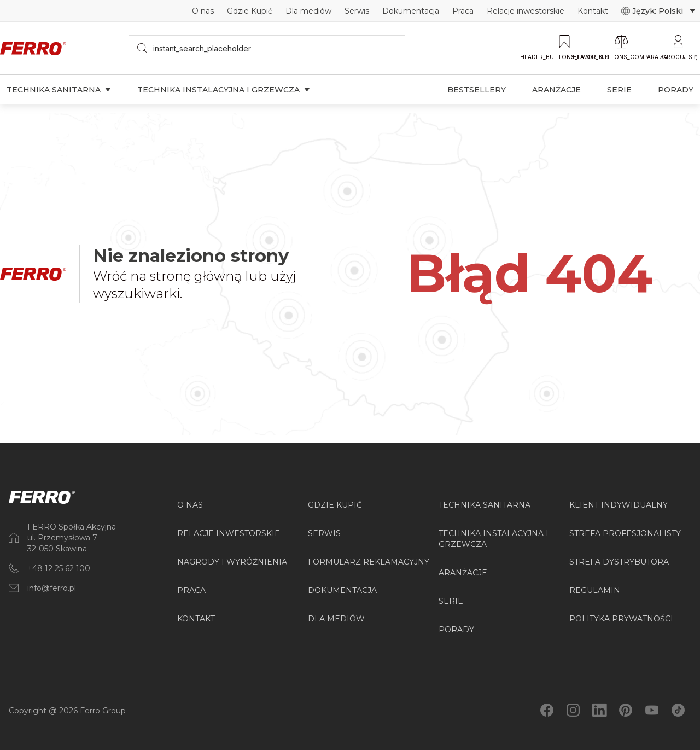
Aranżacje (556, 90)
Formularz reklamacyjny (369, 562)
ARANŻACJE (463, 573)
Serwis (357, 11)
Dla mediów (308, 11)
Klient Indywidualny (619, 505)
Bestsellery (477, 90)
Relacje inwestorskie (526, 11)
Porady (676, 90)
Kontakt (593, 11)
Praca (463, 11)
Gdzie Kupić (250, 11)
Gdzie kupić (335, 505)
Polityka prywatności (621, 619)
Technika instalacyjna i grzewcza (224, 90)
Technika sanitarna (59, 90)
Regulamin (595, 590)
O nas (203, 11)
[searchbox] (267, 48)
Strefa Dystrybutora (619, 562)
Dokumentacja (411, 11)
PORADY (456, 630)
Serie (619, 90)
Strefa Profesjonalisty (625, 533)
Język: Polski (658, 11)
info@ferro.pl (52, 588)
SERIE (451, 601)
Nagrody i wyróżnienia (232, 562)
